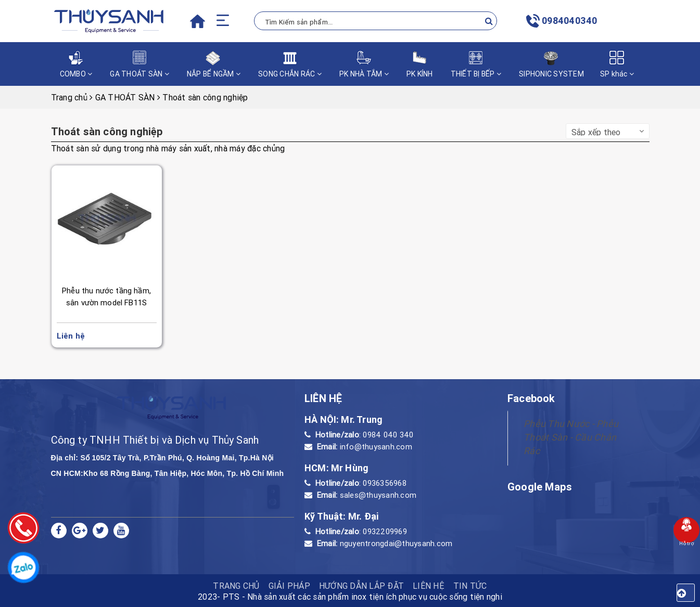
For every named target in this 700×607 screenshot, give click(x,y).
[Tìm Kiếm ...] (376, 21)
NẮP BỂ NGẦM (214, 64)
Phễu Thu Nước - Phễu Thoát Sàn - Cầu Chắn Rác (571, 437)
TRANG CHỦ (236, 586)
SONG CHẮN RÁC (290, 64)
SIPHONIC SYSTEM (551, 64)
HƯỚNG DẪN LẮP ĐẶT (361, 586)
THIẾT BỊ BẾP (476, 64)
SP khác (617, 64)
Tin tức (470, 586)
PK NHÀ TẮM (364, 64)
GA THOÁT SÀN (139, 64)
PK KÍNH (420, 64)
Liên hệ (429, 586)
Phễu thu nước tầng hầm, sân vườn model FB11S (106, 296)
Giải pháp (289, 586)
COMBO (76, 64)
